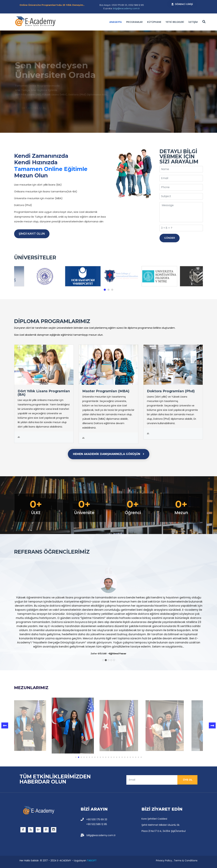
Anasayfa (116, 22)
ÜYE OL (187, 780)
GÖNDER (170, 238)
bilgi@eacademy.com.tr (126, 8)
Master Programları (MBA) (106, 391)
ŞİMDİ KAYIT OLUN (32, 234)
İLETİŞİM (193, 22)
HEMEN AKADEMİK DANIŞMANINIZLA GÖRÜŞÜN (109, 454)
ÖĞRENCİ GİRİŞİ (182, 4)
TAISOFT (92, 861)
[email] (152, 780)
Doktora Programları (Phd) (171, 391)
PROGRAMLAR (134, 22)
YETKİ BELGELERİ (175, 22)
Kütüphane (154, 22)
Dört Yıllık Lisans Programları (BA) (44, 393)
